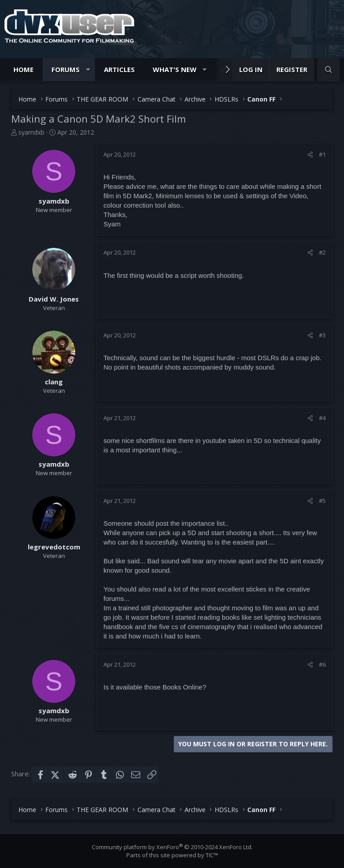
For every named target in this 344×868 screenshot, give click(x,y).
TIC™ (212, 855)
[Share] (310, 154)
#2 (322, 252)
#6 (322, 664)
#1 (322, 154)
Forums (66, 69)
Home (24, 69)
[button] (88, 70)
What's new (175, 69)
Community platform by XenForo (172, 847)
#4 (322, 418)
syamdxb (31, 132)
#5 (322, 501)
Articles (119, 69)
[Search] (329, 70)
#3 (322, 335)
